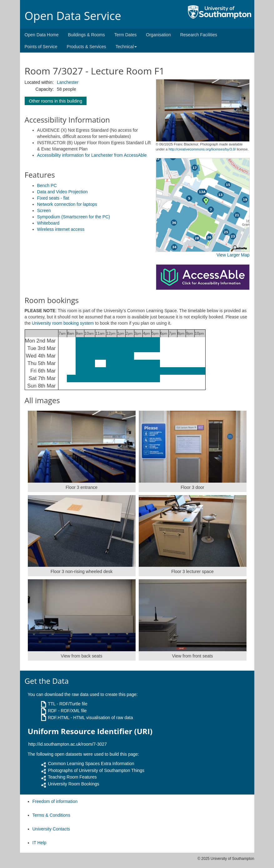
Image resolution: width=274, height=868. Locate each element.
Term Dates (126, 35)
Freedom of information (55, 801)
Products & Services (87, 47)
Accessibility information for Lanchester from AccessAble (92, 155)
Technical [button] (126, 47)
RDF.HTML (59, 718)
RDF (52, 711)
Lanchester (68, 82)
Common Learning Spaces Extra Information (91, 764)
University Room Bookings (73, 784)
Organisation (158, 35)
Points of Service (41, 47)
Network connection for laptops (67, 204)
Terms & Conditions (51, 815)
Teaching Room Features (72, 777)
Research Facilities (199, 35)
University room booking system (63, 323)
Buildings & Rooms (86, 35)
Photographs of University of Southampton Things (96, 770)
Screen (44, 211)
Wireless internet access (61, 229)
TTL (52, 704)
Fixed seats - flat (53, 198)
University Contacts (51, 829)
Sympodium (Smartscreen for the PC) (74, 217)
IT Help (40, 843)
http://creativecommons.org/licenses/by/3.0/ (202, 149)
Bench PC (47, 185)
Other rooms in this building (56, 101)
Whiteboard (48, 223)
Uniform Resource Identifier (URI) (90, 731)
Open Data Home (42, 35)
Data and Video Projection (62, 192)
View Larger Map (233, 255)
